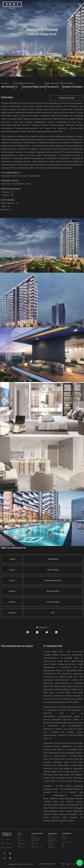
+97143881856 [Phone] (6, 840)
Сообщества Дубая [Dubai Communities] (52, 833)
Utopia (32, 842)
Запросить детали (67, 98)
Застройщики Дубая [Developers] (21, 844)
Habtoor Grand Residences (35, 839)
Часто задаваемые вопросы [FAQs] (22, 840)
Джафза (49, 837)
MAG (63, 840)
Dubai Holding (64, 839)
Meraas (63, 844)
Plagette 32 (33, 845)
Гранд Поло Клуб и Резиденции (53, 840)
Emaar (63, 835)
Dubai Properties (64, 837)
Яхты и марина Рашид (52, 839)
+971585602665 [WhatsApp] (7, 844)
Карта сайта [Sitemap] (20, 845)
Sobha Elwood (34, 837)
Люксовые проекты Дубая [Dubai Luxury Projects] (37, 833)
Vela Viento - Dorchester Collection (37, 847)
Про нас (19, 833)
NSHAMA (63, 847)
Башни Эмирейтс (51, 835)
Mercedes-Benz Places (35, 844)
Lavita (32, 835)
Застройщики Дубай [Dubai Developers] (67, 833)
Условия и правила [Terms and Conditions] (28, 864)
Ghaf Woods (50, 845)
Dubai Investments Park (51, 844)
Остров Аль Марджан (51, 847)
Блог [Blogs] (18, 842)
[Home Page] (12, 5)
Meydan (63, 845)
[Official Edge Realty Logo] (8, 834)
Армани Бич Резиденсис (35, 840)
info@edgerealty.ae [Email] (7, 848)
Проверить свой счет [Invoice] (21, 847)
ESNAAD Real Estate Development (67, 842)
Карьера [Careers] (19, 839)
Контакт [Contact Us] (19, 837)
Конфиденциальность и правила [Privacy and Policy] (16, 864)
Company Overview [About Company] (20, 835)
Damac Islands (50, 842)
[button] (5, 853)
